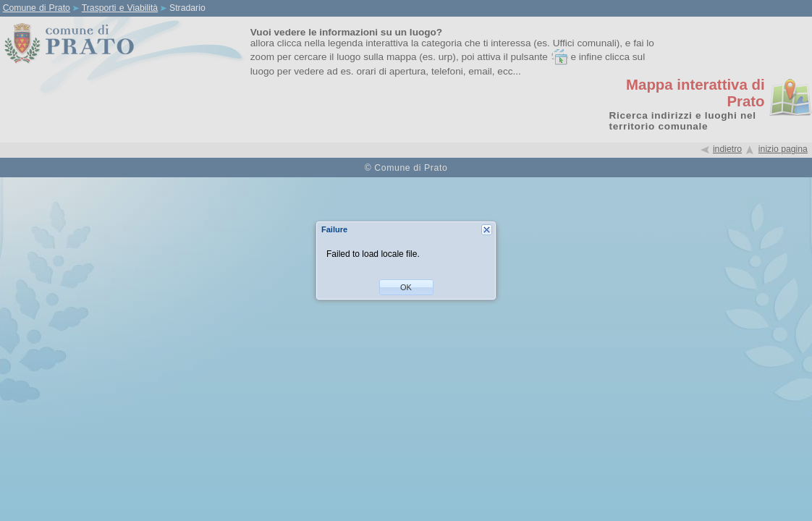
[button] (406, 287)
